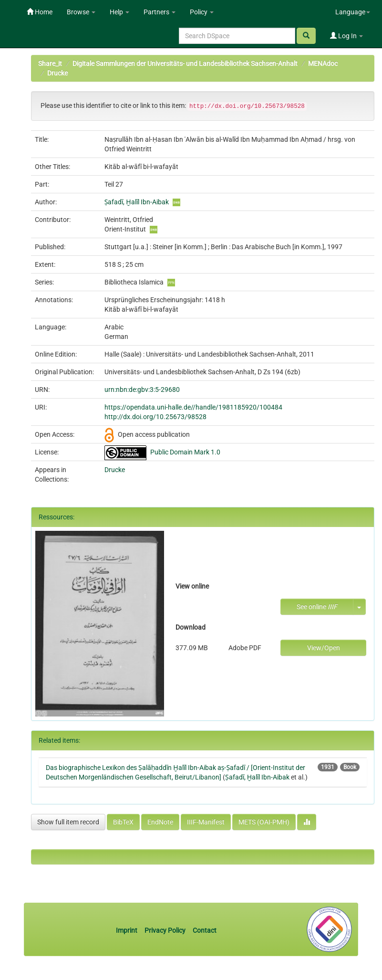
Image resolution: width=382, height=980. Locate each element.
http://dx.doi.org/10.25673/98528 (155, 417)
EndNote (160, 822)
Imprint (127, 930)
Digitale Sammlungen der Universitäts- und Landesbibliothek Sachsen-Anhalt (185, 63)
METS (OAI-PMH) (264, 822)
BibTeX (123, 822)
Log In (346, 36)
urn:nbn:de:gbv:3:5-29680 (142, 390)
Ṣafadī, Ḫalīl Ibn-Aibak (137, 202)
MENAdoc (323, 63)
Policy (202, 12)
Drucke (57, 73)
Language (353, 12)
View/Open (324, 648)
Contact (205, 930)
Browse (81, 12)
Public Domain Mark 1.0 (185, 452)
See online (317, 607)
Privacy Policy (165, 930)
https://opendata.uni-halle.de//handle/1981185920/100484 (193, 407)
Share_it (50, 63)
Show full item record (68, 822)
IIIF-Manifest (206, 822)
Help (119, 12)
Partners (160, 12)
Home (40, 12)
